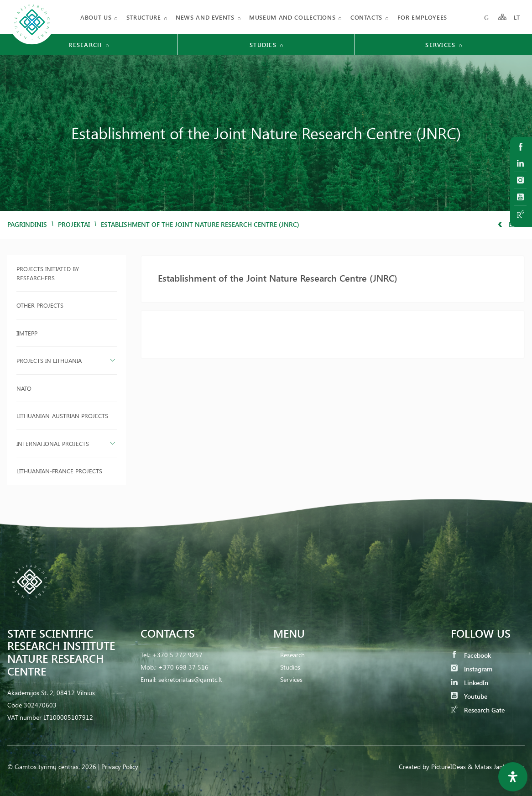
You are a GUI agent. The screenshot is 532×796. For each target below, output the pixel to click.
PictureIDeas (449, 767)
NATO (24, 388)
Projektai (74, 224)
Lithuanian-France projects (59, 471)
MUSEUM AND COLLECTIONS (292, 17)
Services (291, 679)
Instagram (472, 669)
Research (292, 655)
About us (96, 17)
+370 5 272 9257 (177, 655)
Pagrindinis (27, 224)
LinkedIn (469, 683)
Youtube (469, 696)
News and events (205, 17)
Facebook (471, 655)
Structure (144, 17)
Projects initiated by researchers (48, 273)
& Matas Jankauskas (496, 767)
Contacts (366, 17)
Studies (290, 667)
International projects (53, 443)
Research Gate (478, 710)
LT (517, 17)
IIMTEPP (27, 333)
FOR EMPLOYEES (422, 17)
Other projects (40, 305)
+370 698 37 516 (183, 667)
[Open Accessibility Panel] (513, 777)
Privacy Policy (120, 767)
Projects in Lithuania (49, 360)
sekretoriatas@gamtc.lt (190, 679)
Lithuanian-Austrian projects (62, 416)
